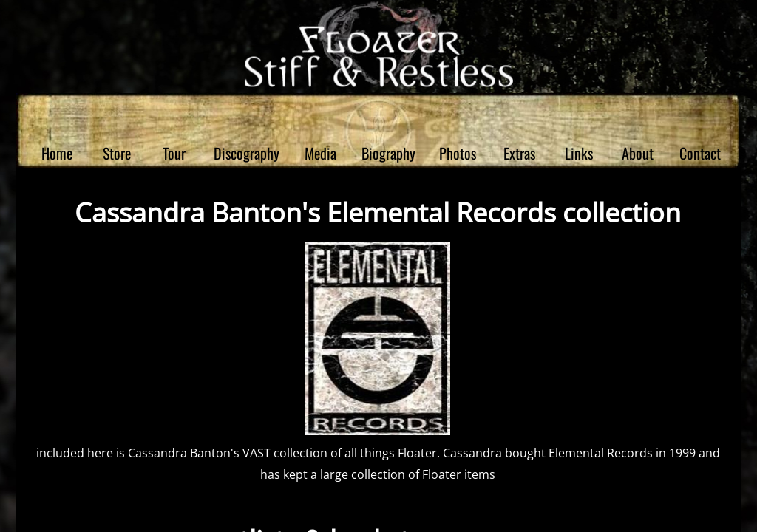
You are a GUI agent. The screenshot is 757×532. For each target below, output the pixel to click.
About (638, 153)
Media (320, 153)
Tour (174, 153)
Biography (388, 153)
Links (579, 153)
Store (117, 153)
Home (57, 153)
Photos (458, 153)
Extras (519, 153)
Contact (700, 153)
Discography (247, 153)
